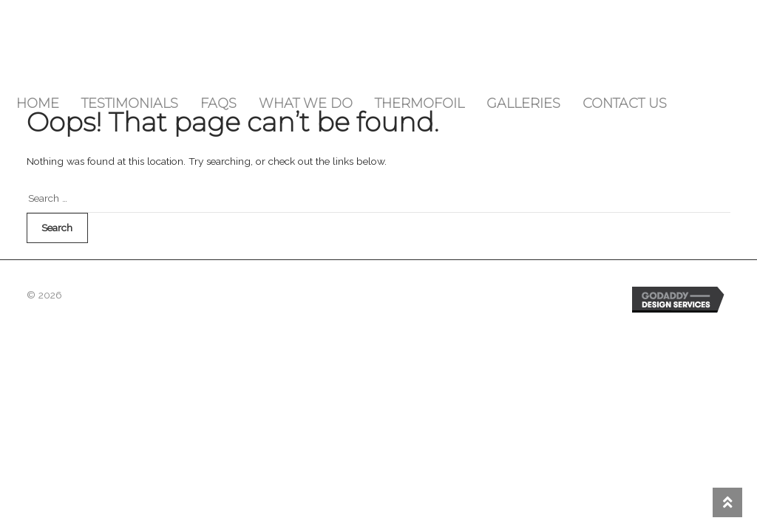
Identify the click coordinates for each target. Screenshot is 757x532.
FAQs (218, 103)
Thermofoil (420, 103)
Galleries (523, 103)
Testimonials (130, 103)
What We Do (306, 103)
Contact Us (625, 103)
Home (38, 103)
